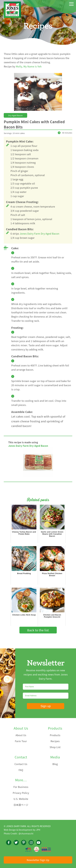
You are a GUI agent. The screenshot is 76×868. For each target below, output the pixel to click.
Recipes (55, 741)
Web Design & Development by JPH (22, 830)
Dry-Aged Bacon (15, 115)
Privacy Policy (21, 793)
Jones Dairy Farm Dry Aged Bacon (39, 234)
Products (55, 735)
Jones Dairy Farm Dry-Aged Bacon (28, 446)
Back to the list (38, 630)
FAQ (21, 770)
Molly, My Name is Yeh (29, 66)
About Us (21, 735)
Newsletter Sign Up (38, 860)
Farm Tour (21, 741)
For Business (21, 787)
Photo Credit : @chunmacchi (19, 833)
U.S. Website (21, 799)
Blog (55, 764)
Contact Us (21, 764)
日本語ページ (21, 805)
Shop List (55, 747)
